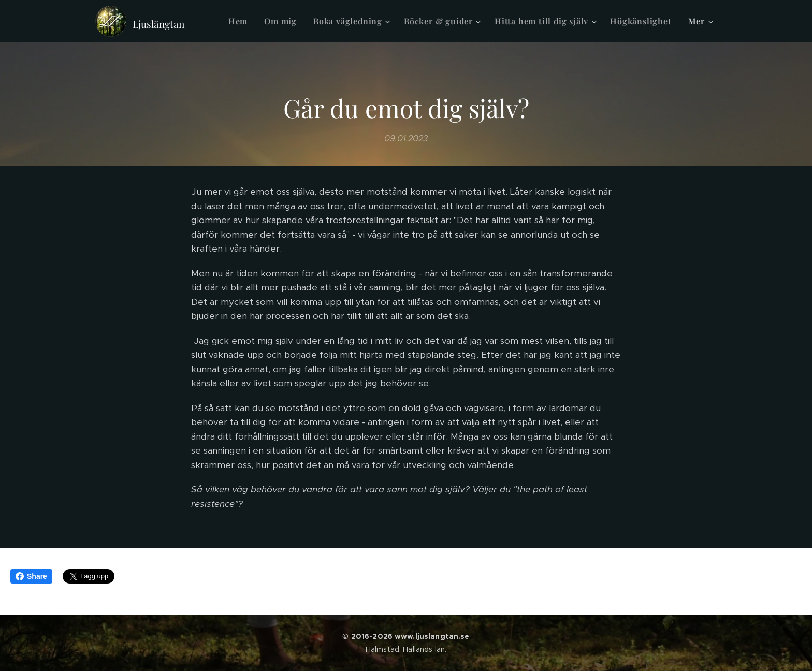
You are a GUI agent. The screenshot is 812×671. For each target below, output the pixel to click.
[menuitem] (241, 21)
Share (31, 576)
